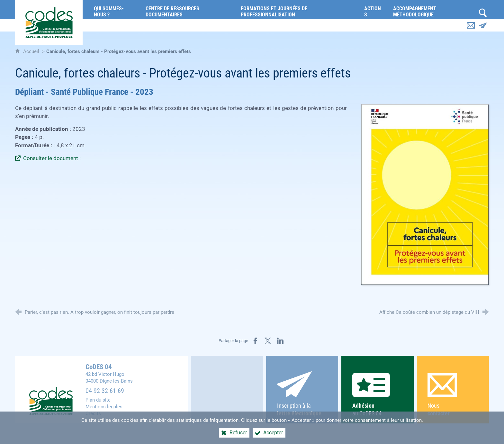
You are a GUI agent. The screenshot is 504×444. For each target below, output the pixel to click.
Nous (453, 395)
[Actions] (374, 10)
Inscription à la (302, 394)
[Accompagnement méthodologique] (432, 10)
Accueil (32, 51)
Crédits (93, 413)
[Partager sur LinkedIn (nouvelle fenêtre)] (280, 341)
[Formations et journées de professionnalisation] (298, 10)
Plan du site (98, 400)
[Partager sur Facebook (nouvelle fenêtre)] (255, 341)
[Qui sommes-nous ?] (115, 10)
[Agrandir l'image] (425, 195)
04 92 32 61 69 (105, 391)
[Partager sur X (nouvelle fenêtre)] (268, 341)
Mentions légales (104, 407)
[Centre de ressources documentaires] (188, 10)
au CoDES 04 (378, 395)
